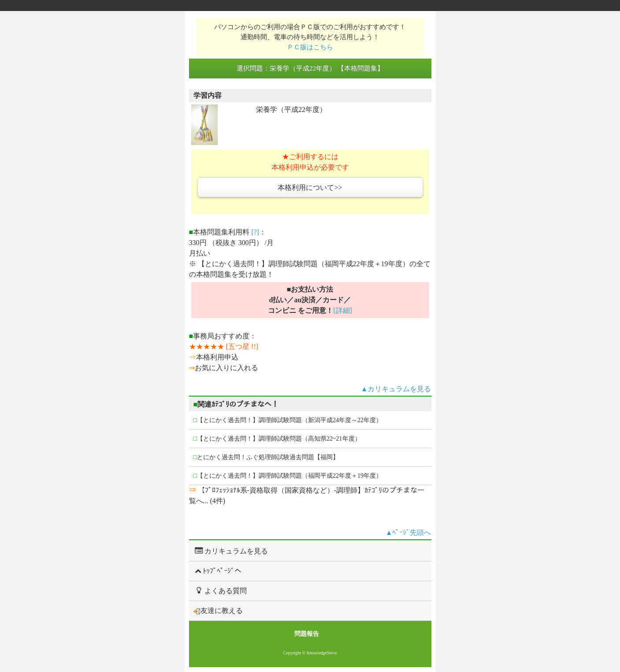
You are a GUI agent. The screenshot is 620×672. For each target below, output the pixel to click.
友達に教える (218, 611)
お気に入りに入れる (226, 368)
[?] (255, 232)
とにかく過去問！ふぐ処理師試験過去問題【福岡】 (266, 457)
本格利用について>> (310, 187)
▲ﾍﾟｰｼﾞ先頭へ (408, 533)
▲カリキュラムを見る (396, 389)
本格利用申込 (217, 357)
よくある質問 (220, 590)
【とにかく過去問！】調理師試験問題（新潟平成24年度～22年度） (288, 420)
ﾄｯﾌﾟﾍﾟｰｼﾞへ (217, 571)
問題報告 (307, 634)
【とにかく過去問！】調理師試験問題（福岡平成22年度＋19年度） (288, 476)
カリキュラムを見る (231, 551)
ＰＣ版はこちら (310, 47)
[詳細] (343, 310)
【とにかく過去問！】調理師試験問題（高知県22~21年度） (277, 439)
